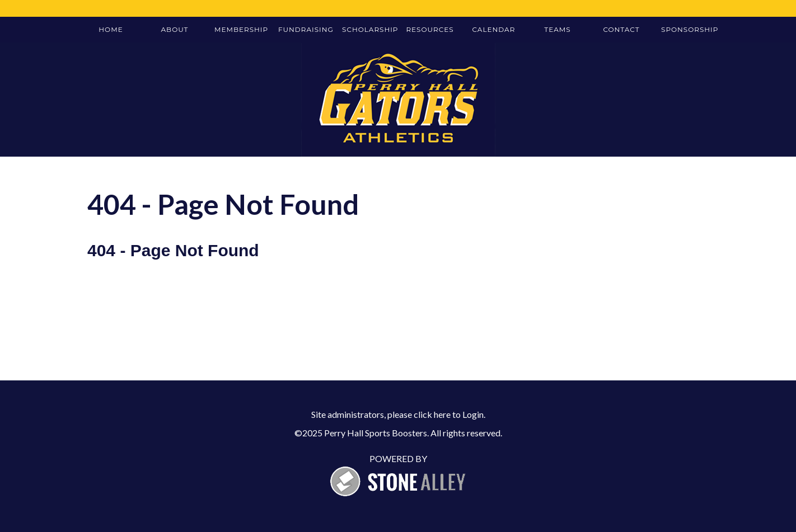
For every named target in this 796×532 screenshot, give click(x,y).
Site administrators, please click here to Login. (398, 414)
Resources (430, 29)
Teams (557, 29)
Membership (241, 29)
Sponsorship (689, 29)
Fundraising (306, 29)
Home (111, 29)
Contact (621, 29)
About (175, 29)
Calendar (494, 29)
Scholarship (370, 29)
